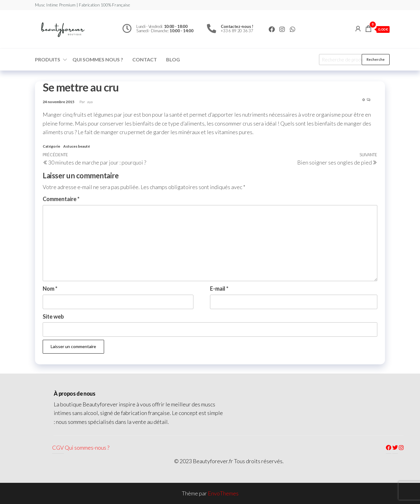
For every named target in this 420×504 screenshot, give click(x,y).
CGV (58, 448)
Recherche (376, 59)
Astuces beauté (77, 146)
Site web (53, 316)
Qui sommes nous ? (98, 59)
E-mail (219, 289)
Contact (145, 59)
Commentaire (61, 199)
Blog (173, 59)
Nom (50, 289)
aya (90, 102)
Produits (48, 59)
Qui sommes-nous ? (87, 448)
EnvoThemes (223, 493)
